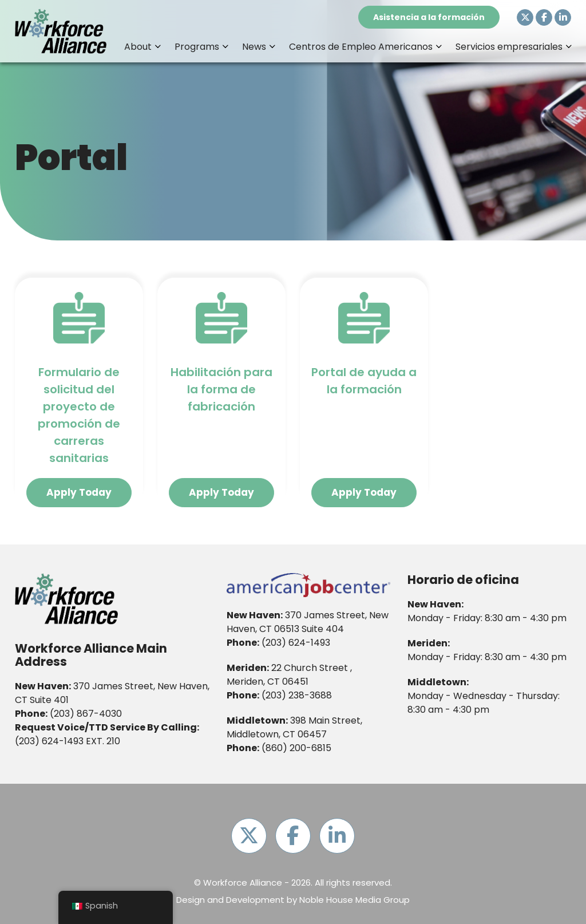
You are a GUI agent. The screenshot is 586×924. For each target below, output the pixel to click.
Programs (197, 47)
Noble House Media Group (355, 900)
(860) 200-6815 (296, 748)
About (138, 47)
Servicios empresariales (509, 47)
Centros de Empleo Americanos (361, 47)
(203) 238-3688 (297, 695)
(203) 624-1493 (49, 741)
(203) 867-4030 (86, 714)
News (254, 47)
